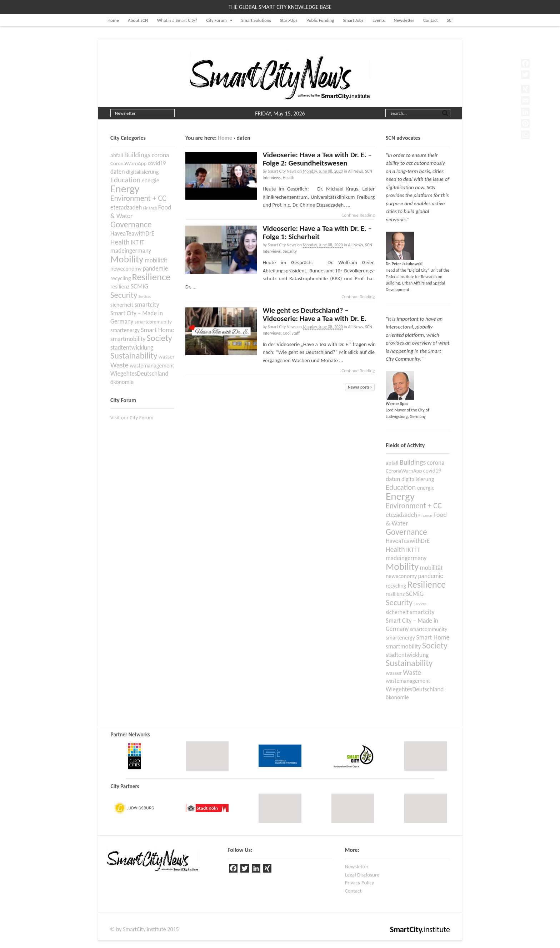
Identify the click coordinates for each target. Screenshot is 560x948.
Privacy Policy (359, 883)
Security (290, 251)
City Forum (216, 20)
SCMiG (415, 594)
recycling (396, 586)
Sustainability (409, 663)
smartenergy (400, 638)
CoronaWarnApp (404, 471)
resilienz (395, 594)
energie (426, 488)
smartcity (422, 612)
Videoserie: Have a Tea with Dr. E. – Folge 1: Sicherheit (317, 233)
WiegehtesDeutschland (415, 689)
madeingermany (406, 558)
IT (417, 550)
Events (379, 20)
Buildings (413, 462)
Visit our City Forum (132, 418)
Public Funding (320, 20)
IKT (410, 550)
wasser (394, 673)
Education (401, 487)
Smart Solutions (256, 20)
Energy (400, 496)
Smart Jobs (353, 20)
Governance (406, 532)
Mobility (402, 566)
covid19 (432, 471)
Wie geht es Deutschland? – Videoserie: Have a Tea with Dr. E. (314, 314)
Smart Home (433, 637)
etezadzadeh (401, 515)
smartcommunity (429, 629)
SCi (450, 20)
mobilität (431, 568)
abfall (392, 463)
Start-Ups (289, 20)
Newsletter (404, 20)
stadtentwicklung (407, 655)
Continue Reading (358, 215)
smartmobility (403, 646)
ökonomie (397, 697)
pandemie (431, 576)
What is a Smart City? (177, 20)
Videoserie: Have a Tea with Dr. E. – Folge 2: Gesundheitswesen (317, 159)
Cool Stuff (291, 333)
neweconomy (401, 576)
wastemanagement (408, 681)
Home (113, 20)
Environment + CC (414, 506)
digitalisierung (418, 479)
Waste (412, 672)
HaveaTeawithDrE (408, 541)
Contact (431, 20)
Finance (426, 515)
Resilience (427, 584)
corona (436, 463)
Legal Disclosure (362, 875)
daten (393, 479)
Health (289, 178)
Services (420, 604)
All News (356, 171)
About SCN (138, 20)
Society (435, 646)
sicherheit (397, 612)
